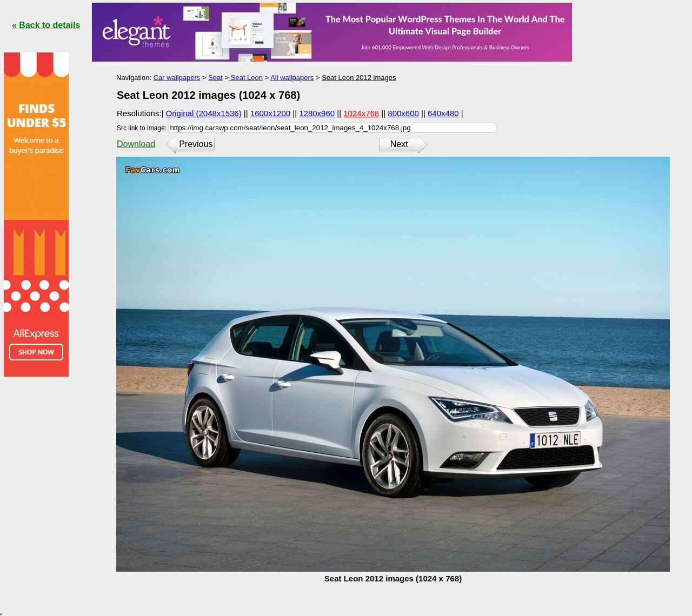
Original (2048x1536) (204, 113)
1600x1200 (270, 113)
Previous (196, 144)
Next (399, 144)
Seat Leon (246, 78)
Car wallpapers (177, 78)
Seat (215, 78)
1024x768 (361, 113)
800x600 (403, 113)
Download (136, 144)
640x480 (443, 113)
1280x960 (317, 113)
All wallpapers (292, 78)
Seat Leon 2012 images (359, 78)
